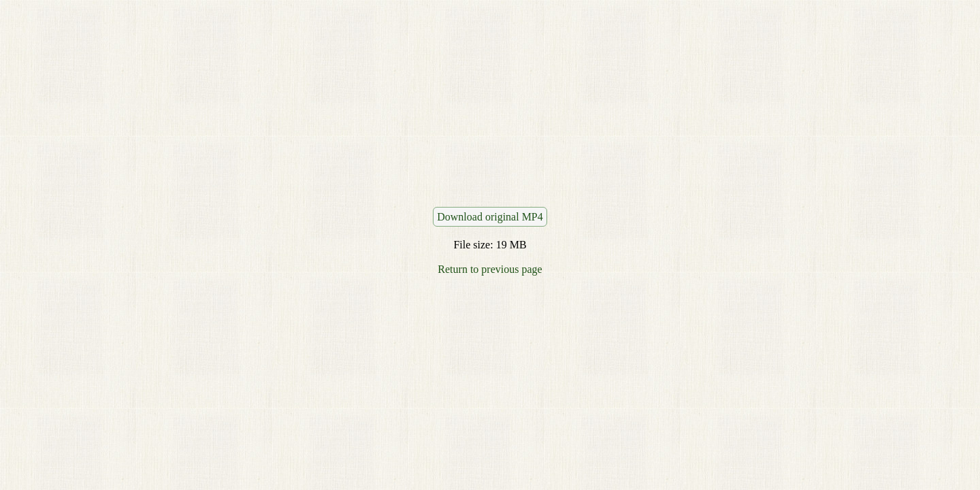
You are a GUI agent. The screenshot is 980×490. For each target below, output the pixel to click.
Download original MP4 (490, 217)
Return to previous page (490, 269)
